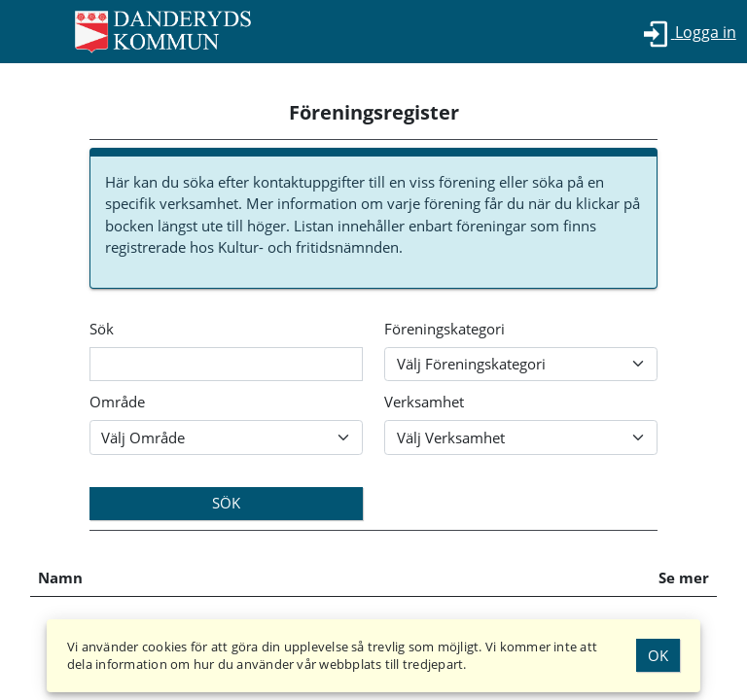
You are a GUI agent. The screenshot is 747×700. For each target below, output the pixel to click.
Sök (102, 329)
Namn (60, 577)
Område (117, 402)
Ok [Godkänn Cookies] (658, 655)
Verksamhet (424, 402)
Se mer (684, 577)
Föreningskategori (445, 329)
